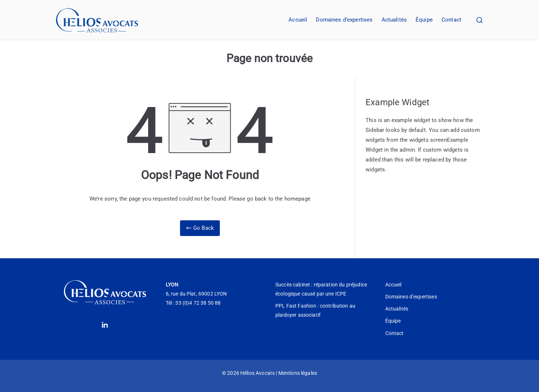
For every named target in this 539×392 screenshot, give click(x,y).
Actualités (394, 20)
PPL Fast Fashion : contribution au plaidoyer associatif (315, 310)
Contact (451, 20)
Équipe (424, 20)
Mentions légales (298, 373)
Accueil (298, 20)
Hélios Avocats (257, 373)
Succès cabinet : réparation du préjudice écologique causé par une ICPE (321, 289)
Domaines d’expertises (344, 20)
